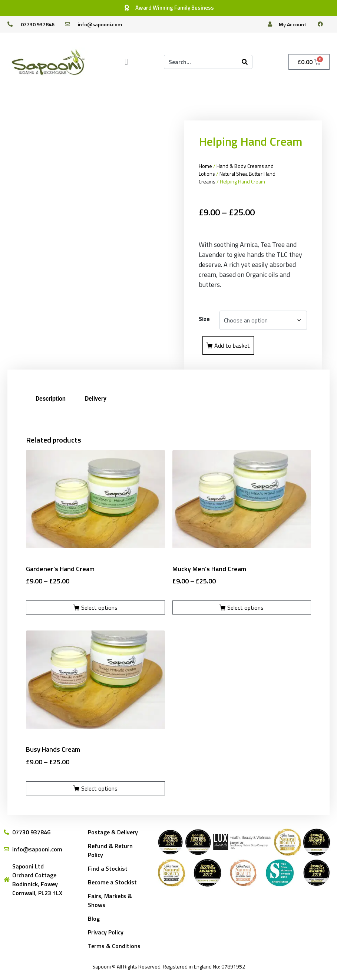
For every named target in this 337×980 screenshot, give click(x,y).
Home (205, 166)
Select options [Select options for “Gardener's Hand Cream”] (99, 607)
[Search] (245, 62)
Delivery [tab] (96, 399)
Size (204, 319)
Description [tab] (51, 399)
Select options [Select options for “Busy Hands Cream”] (99, 788)
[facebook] (323, 24)
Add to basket (232, 345)
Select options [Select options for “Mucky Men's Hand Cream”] (245, 607)
